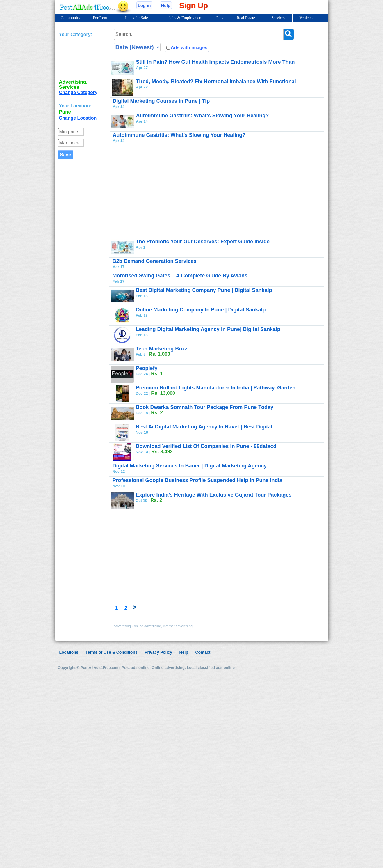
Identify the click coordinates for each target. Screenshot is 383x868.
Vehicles (306, 18)
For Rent (100, 18)
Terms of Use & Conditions (112, 652)
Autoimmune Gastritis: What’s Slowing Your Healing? (203, 116)
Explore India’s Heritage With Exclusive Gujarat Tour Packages (214, 495)
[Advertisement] (82, 57)
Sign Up (193, 6)
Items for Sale (137, 18)
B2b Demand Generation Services (155, 261)
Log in (144, 5)
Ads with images (189, 48)
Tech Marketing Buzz (162, 349)
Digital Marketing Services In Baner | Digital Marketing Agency (190, 466)
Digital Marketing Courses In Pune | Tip (161, 101)
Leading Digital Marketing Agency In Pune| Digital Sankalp (208, 329)
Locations (69, 652)
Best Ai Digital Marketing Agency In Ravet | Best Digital (204, 427)
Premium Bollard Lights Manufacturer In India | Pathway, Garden (216, 388)
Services (278, 18)
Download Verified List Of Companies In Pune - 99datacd (206, 446)
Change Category (78, 92)
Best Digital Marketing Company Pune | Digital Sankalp (204, 290)
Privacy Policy (158, 652)
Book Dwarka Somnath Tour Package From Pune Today (205, 407)
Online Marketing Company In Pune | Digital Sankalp (201, 310)
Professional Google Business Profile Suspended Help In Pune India (197, 480)
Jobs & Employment (186, 18)
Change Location (78, 118)
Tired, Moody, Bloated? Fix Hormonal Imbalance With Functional (216, 82)
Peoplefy (147, 368)
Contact (203, 652)
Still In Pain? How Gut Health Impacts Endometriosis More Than (215, 62)
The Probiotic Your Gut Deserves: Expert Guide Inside (203, 242)
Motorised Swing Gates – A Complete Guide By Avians (180, 276)
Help (166, 5)
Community (71, 18)
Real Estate (246, 18)
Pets (220, 18)
